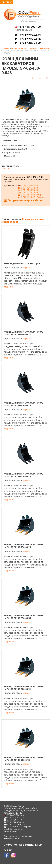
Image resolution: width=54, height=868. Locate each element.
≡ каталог (7, 2)
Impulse (5, 168)
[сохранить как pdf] (47, 78)
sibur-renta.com (11, 831)
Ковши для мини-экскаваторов (34, 48)
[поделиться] (32, 78)
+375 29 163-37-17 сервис (31, 197)
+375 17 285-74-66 (28, 39)
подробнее (9, 287)
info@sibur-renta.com (14, 829)
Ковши (14, 48)
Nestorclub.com (13, 838)
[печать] (40, 78)
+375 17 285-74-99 (28, 43)
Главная (5, 48)
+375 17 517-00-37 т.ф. (30, 195)
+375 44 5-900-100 (28, 27)
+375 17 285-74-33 (28, 35)
